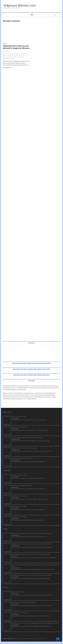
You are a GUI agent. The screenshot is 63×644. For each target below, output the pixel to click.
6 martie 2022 (6, 51)
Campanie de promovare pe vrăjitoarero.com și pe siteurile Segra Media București (31, 554)
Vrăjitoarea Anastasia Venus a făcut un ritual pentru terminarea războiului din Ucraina (31, 533)
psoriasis (9, 57)
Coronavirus (9, 54)
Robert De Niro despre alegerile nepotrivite (22, 486)
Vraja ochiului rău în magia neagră (20, 613)
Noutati (5, 43)
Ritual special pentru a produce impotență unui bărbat (24, 602)
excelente (9, 55)
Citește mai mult (8, 68)
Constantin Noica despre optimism (20, 475)
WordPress (31, 639)
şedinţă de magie (15, 57)
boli (5, 54)
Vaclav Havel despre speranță (19, 517)
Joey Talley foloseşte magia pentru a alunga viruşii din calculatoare (27, 438)
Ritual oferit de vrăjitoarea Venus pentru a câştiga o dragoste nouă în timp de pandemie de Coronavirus (35, 623)
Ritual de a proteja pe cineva (18, 592)
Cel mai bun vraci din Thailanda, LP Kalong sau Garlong (24, 448)
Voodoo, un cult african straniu (19, 417)
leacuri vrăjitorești (16, 55)
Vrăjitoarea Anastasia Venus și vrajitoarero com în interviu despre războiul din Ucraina (31, 544)
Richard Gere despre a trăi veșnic (19, 496)
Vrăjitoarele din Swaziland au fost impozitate (22, 458)
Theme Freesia (25, 639)
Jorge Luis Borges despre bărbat (19, 506)
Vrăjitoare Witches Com (20, 5)
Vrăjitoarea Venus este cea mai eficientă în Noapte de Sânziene (16, 47)
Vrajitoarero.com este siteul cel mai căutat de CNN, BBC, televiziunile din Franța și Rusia (32, 575)
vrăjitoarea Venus (10, 59)
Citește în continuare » (40, 420)
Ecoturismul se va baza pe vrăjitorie (20, 427)
